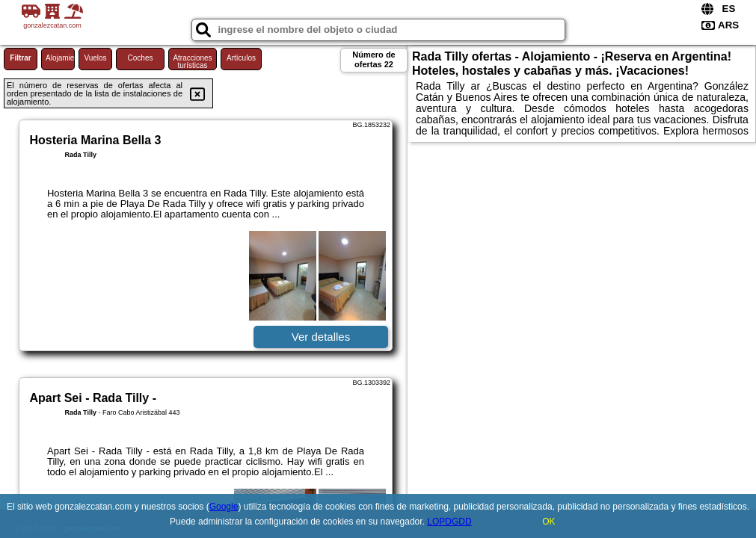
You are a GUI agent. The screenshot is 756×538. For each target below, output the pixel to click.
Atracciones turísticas (192, 62)
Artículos (241, 58)
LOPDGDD (449, 522)
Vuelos (95, 58)
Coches (141, 58)
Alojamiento (60, 58)
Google (224, 507)
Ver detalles (321, 337)
